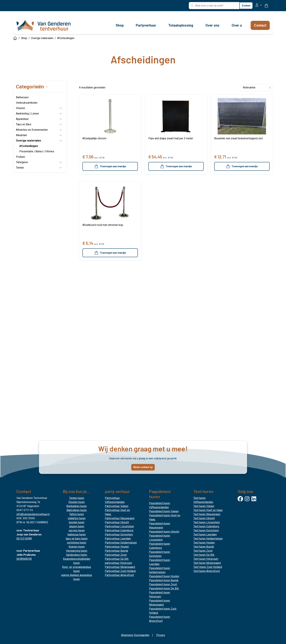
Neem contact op (143, 467)
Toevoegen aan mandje (110, 166)
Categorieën (26, 87)
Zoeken (246, 6)
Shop (24, 38)
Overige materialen (42, 38)
